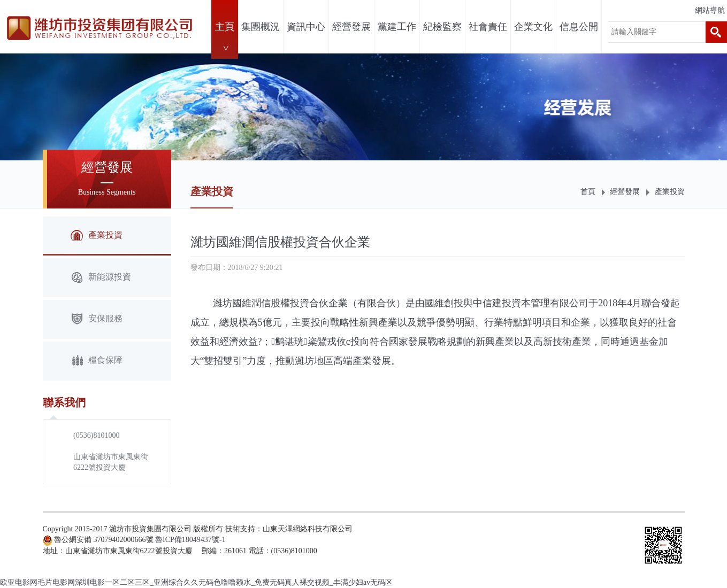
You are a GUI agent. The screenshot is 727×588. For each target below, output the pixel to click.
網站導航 (710, 10)
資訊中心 (306, 27)
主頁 (225, 27)
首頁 (588, 192)
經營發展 (351, 27)
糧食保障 (97, 361)
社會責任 (488, 27)
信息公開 (579, 27)
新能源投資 (101, 278)
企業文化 (533, 27)
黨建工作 (397, 27)
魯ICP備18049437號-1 (190, 540)
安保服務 (97, 319)
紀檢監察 (442, 27)
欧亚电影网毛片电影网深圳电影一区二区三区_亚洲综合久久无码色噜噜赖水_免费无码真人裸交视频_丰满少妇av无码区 (196, 582)
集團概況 (261, 27)
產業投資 (670, 192)
